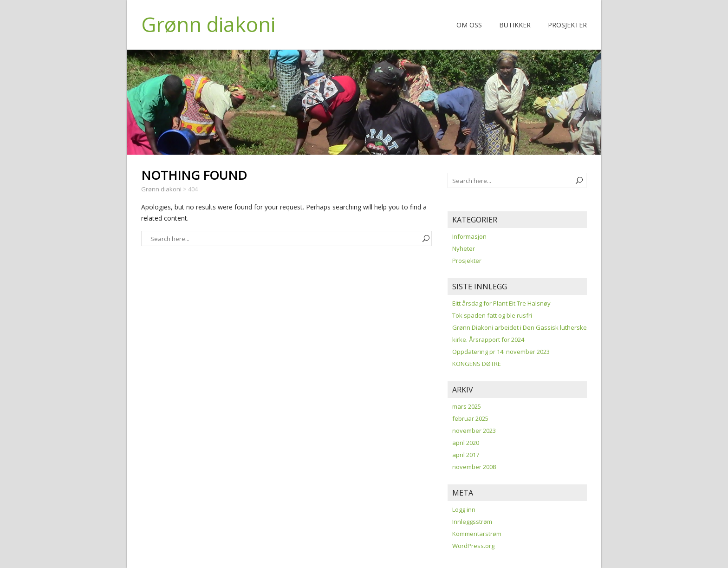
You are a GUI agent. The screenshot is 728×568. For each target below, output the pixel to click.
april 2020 (466, 443)
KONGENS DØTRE (477, 364)
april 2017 (466, 455)
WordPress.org (473, 546)
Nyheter (464, 248)
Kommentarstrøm (477, 534)
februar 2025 (470, 418)
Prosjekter (567, 25)
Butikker (515, 25)
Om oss (469, 25)
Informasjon (469, 236)
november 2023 (474, 431)
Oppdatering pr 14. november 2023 (501, 352)
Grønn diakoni (208, 24)
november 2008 (474, 467)
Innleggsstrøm (472, 522)
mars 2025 (467, 406)
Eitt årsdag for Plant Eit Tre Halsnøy (501, 303)
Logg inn (464, 509)
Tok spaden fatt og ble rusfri (492, 315)
